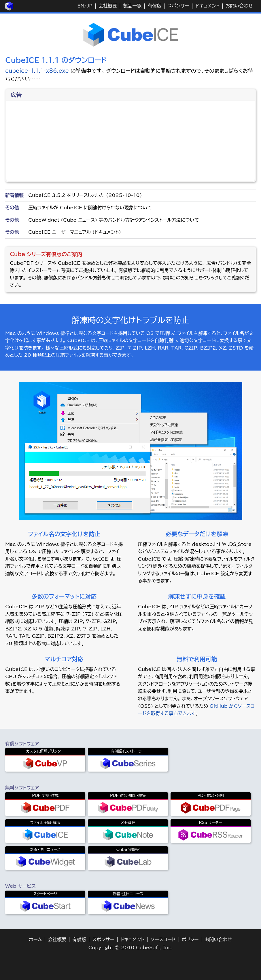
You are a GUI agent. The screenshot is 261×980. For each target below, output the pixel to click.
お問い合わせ (239, 6)
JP (90, 6)
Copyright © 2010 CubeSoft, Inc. (131, 948)
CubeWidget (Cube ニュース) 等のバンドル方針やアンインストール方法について (114, 220)
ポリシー (190, 939)
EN (81, 6)
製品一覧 (132, 6)
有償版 (154, 6)
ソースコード (163, 939)
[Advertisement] (131, 141)
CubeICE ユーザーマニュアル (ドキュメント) (75, 232)
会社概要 (108, 6)
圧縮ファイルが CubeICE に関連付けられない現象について (90, 208)
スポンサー (178, 6)
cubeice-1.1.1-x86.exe (37, 71)
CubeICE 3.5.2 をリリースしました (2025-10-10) (85, 195)
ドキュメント (207, 6)
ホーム (35, 939)
